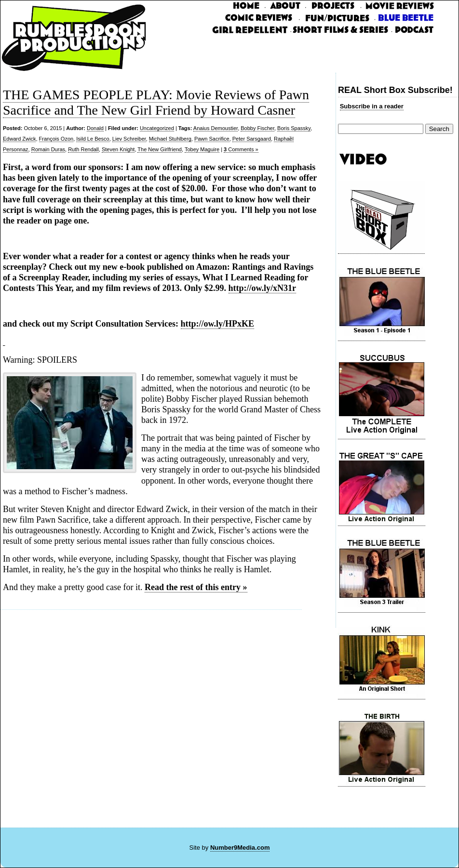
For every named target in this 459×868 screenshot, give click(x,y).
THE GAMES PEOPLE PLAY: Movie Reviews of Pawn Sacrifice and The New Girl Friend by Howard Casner (156, 102)
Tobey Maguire (202, 149)
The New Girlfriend (160, 149)
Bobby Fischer (257, 128)
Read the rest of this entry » (196, 587)
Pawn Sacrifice (212, 139)
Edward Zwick (19, 139)
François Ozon (56, 139)
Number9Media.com (240, 848)
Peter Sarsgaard (252, 139)
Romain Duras (48, 149)
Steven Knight (118, 149)
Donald (95, 128)
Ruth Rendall (83, 149)
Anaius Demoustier (216, 128)
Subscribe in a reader (372, 106)
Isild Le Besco (93, 139)
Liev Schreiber (129, 139)
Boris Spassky (294, 128)
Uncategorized (157, 128)
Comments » (241, 149)
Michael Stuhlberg (170, 139)
